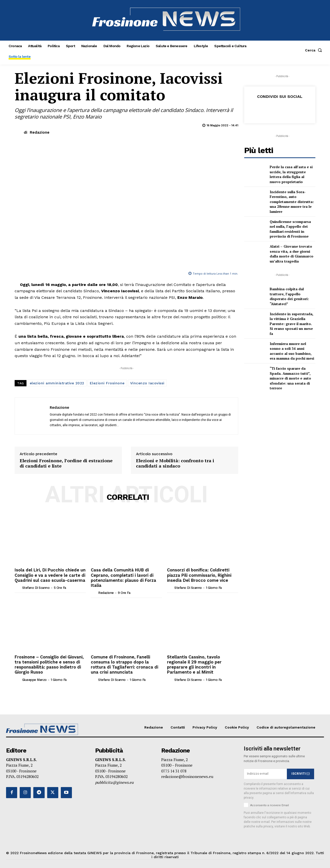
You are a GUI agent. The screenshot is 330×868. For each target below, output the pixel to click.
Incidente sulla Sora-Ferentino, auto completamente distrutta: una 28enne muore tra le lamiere (292, 202)
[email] (265, 772)
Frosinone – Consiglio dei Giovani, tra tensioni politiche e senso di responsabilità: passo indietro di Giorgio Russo (49, 663)
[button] (314, 50)
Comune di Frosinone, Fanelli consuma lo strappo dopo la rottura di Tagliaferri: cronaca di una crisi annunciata (123, 663)
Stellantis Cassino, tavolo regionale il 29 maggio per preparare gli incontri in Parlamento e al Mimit (193, 663)
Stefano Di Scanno (36, 587)
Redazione (40, 132)
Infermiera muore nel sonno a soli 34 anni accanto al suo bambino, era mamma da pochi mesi (292, 351)
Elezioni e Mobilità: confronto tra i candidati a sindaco (175, 463)
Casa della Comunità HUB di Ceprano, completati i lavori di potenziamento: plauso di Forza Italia (123, 577)
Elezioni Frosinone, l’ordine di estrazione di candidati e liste (66, 463)
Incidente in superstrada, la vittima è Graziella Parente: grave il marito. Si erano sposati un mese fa (292, 324)
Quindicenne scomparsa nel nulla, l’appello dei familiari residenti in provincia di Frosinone (290, 229)
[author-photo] (18, 587)
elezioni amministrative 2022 (57, 383)
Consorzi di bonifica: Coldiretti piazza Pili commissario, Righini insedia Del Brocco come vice (198, 575)
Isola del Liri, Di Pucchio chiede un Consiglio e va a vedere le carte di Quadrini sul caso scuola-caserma (49, 575)
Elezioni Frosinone (107, 383)
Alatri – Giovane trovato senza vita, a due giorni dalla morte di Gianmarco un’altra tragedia (292, 254)
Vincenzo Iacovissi (147, 383)
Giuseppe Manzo (34, 678)
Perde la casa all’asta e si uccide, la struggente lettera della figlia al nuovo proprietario (291, 174)
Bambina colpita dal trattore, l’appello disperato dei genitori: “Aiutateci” (289, 296)
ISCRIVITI (300, 772)
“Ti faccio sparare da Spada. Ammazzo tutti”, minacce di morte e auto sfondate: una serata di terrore (290, 378)
